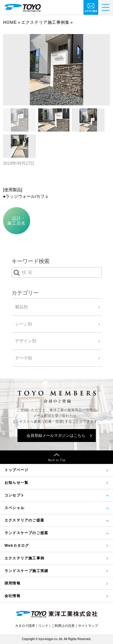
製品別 (21, 307)
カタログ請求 (25, 626)
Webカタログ (17, 546)
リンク (43, 626)
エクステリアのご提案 (24, 520)
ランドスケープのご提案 (26, 533)
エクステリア (24, 558)
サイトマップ (88, 626)
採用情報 (13, 583)
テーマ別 (24, 358)
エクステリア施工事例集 (45, 22)
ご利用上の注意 (63, 626)
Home (10, 22)
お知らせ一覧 (16, 483)
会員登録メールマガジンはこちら (56, 436)
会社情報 (13, 596)
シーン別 (24, 324)
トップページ (16, 470)
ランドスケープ (26, 571)
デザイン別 (26, 341)
